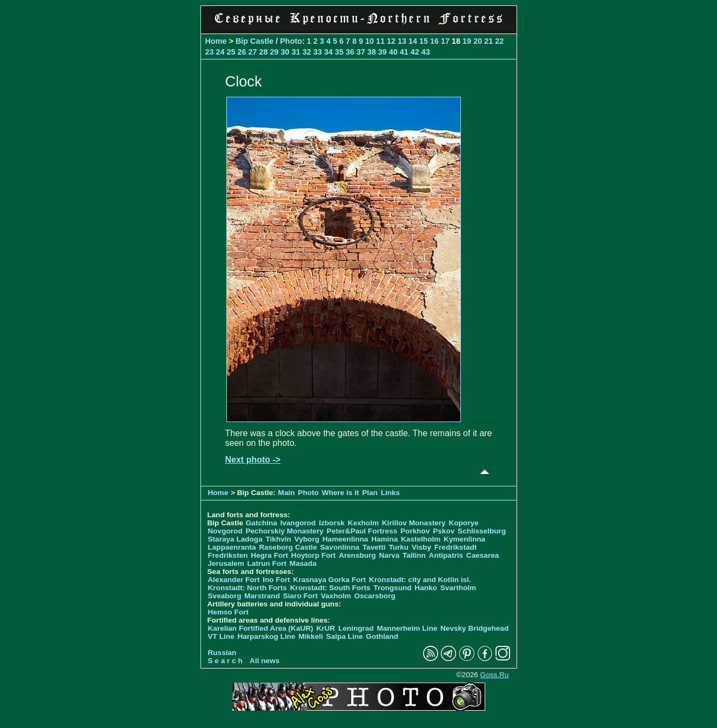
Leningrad (356, 628)
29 (274, 52)
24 (220, 52)
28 (264, 52)
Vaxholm (336, 596)
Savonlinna (340, 547)
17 (445, 41)
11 (380, 41)
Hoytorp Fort (313, 555)
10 (370, 41)
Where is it (341, 493)
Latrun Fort (267, 563)
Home (216, 41)
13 (402, 41)
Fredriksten (228, 555)
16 (434, 41)
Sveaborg (225, 596)
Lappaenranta (232, 547)
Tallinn (414, 555)
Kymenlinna (464, 539)
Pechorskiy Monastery (284, 531)
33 (318, 52)
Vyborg (307, 539)
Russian (222, 653)
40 (393, 52)
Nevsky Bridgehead (474, 628)
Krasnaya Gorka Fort (330, 580)
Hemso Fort (229, 612)
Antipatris (446, 555)
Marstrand (262, 596)
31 (296, 52)
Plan (370, 493)
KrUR (326, 628)
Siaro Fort (300, 596)
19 (467, 41)
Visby (421, 547)
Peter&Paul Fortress (362, 531)
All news (264, 661)
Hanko (426, 588)
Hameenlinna (346, 539)
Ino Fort (276, 580)
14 (413, 41)
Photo (291, 41)
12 (391, 41)
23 (210, 52)
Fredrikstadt (456, 547)
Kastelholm (421, 539)
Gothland (382, 636)
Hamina (384, 539)
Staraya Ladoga (235, 539)
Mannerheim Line (407, 628)
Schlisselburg (482, 531)
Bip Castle (254, 41)
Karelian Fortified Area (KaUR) (261, 628)
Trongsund (392, 588)
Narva (389, 555)
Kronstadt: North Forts (249, 588)
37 (361, 52)
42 (415, 52)
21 (488, 41)
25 (231, 52)
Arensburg (357, 555)
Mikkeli (310, 636)
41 (404, 52)
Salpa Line (345, 636)
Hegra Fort (269, 555)
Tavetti (374, 547)
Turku (398, 547)
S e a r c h (225, 661)
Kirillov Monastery (414, 523)
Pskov (444, 531)
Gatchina (262, 523)
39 (383, 52)
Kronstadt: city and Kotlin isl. (420, 580)
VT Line (221, 636)
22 (499, 41)
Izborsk (332, 523)
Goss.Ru (495, 675)
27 (253, 52)
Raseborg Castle (288, 547)
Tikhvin (279, 539)
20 (478, 41)
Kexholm (363, 523)
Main (287, 493)
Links (391, 493)
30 (285, 52)
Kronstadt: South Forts (330, 588)
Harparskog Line (266, 636)
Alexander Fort (234, 580)
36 (350, 52)
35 (339, 52)
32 (307, 52)
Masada (303, 563)
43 (426, 52)
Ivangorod (298, 523)
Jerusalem (226, 563)
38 (372, 52)
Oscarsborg (374, 596)
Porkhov (415, 531)
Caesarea (483, 555)
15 (424, 41)
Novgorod (225, 531)
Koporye (463, 523)
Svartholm (458, 588)
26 (242, 52)
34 (329, 52)
